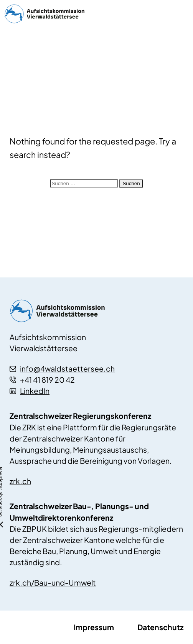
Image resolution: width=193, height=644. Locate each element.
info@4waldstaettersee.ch (62, 368)
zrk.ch (20, 481)
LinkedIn (30, 391)
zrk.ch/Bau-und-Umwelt (53, 583)
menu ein (179, 14)
